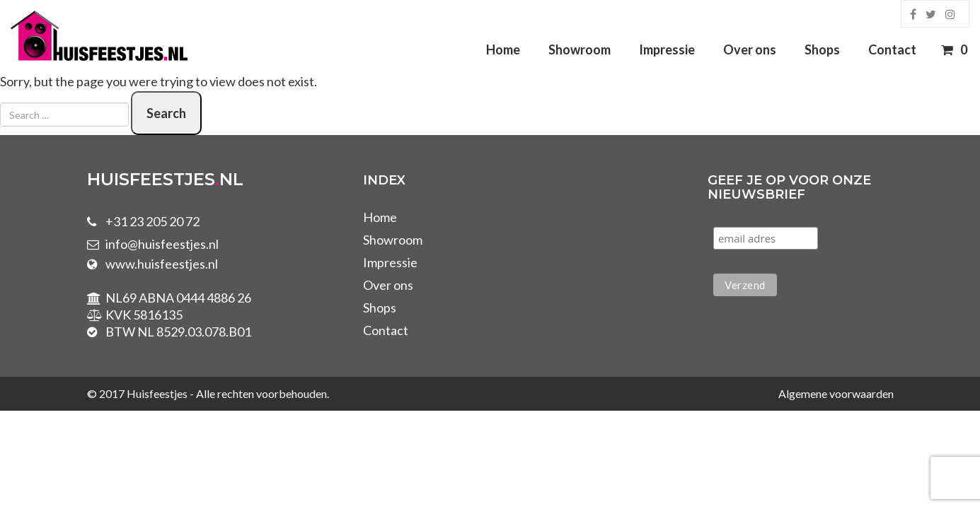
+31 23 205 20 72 (152, 221)
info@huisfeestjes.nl (162, 244)
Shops (822, 49)
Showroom (580, 49)
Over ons (750, 49)
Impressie (667, 49)
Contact (892, 49)
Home (503, 49)
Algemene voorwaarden (836, 393)
